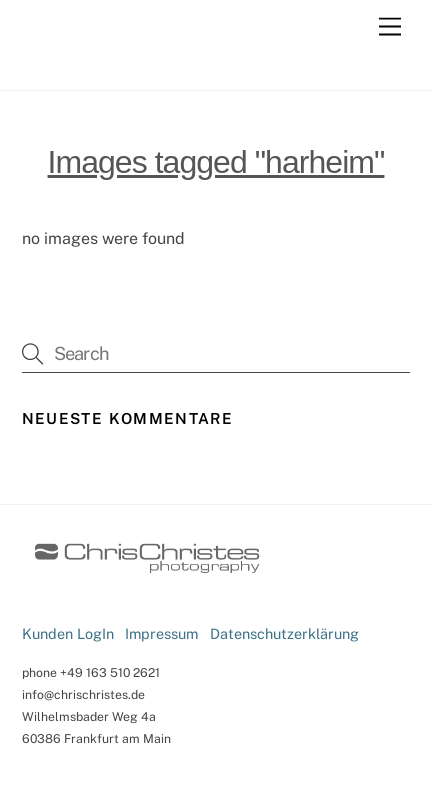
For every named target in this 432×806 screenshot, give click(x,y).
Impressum (161, 633)
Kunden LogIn (68, 633)
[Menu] (390, 27)
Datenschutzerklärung (284, 633)
